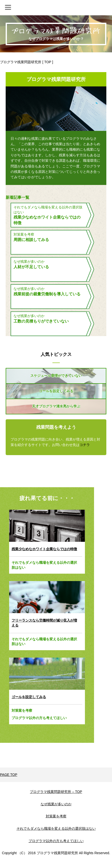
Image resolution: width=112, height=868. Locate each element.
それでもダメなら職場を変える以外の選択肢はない (44, 565)
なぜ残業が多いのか (29, 262)
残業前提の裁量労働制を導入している (47, 294)
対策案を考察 (24, 234)
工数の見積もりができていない (41, 321)
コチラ (85, 445)
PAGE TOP (9, 775)
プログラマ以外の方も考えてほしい (39, 718)
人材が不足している (31, 267)
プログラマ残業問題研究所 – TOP (56, 792)
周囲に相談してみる (31, 240)
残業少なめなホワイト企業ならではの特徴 (47, 220)
